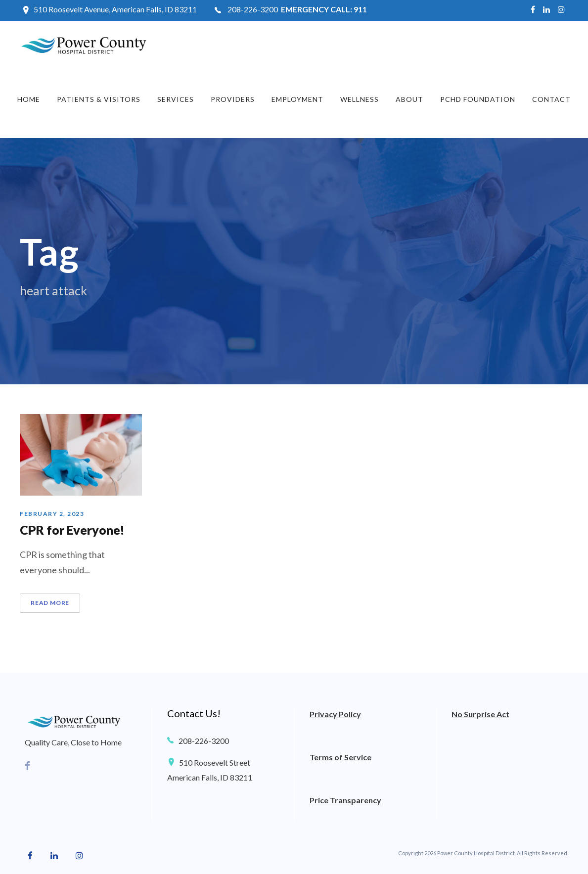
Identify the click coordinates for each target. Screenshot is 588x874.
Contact (551, 99)
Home (29, 99)
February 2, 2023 (52, 514)
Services (176, 99)
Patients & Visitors (99, 99)
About (409, 99)
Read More (50, 603)
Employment (297, 99)
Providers (233, 99)
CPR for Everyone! (72, 530)
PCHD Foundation (478, 99)
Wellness (360, 99)
